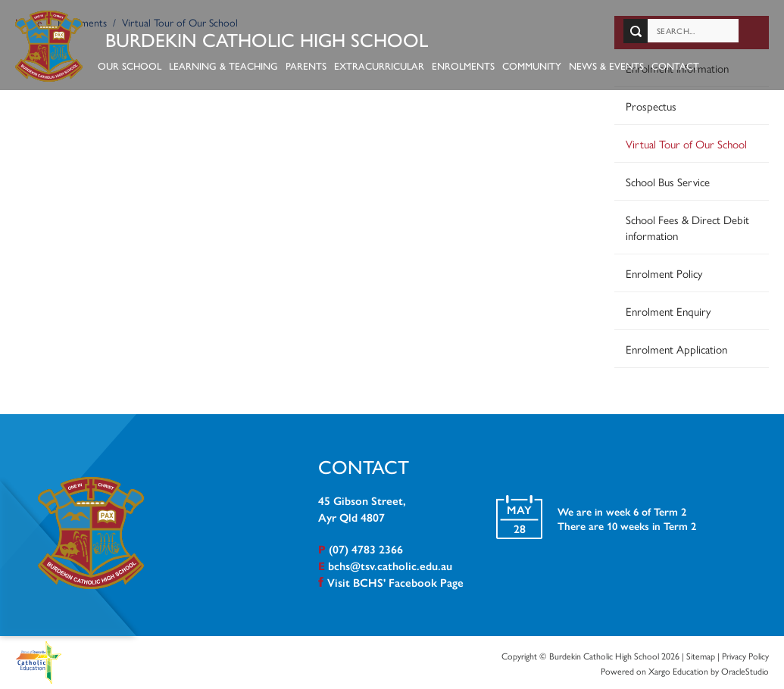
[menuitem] (692, 208)
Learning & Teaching (224, 65)
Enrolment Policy (664, 272)
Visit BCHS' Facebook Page (395, 582)
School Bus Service (668, 181)
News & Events (607, 65)
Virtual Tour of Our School (686, 143)
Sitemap (701, 656)
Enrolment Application (676, 348)
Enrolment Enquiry (668, 310)
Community (533, 65)
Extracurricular (380, 65)
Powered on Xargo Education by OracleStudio (685, 670)
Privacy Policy (745, 656)
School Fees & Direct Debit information (687, 226)
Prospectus (651, 105)
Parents (307, 65)
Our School (130, 65)
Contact (676, 65)
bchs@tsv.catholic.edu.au (390, 565)
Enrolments (464, 65)
